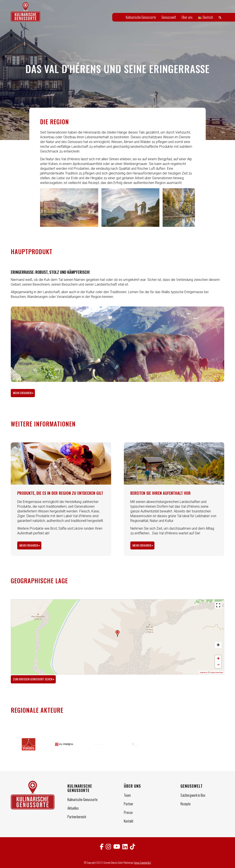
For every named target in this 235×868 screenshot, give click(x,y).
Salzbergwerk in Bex (193, 795)
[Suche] (220, 17)
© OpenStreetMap (216, 673)
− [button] (218, 665)
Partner (129, 804)
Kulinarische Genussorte (82, 800)
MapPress (204, 673)
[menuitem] (141, 17)
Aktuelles (73, 808)
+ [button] (218, 658)
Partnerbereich (77, 817)
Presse (128, 812)
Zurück (50, 207)
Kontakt (129, 821)
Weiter (185, 207)
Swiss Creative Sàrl (143, 863)
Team (127, 795)
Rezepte (186, 804)
